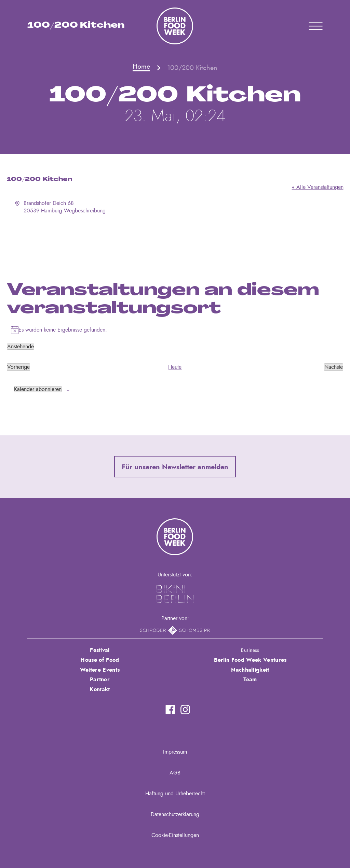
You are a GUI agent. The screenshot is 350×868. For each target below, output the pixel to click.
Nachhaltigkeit (250, 670)
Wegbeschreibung (85, 211)
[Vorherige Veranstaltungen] (18, 367)
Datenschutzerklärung (175, 814)
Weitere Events (100, 670)
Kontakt (100, 689)
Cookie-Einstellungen (175, 835)
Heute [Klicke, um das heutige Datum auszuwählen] (175, 367)
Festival (100, 650)
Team (250, 680)
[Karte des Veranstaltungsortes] (175, 240)
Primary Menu (307, 26)
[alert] (175, 330)
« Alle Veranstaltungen (318, 187)
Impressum (175, 752)
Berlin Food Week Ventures (250, 660)
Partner (100, 680)
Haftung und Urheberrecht (175, 794)
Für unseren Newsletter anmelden (175, 467)
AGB (175, 773)
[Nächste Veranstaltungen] (334, 367)
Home (141, 67)
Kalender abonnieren (38, 389)
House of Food (100, 660)
